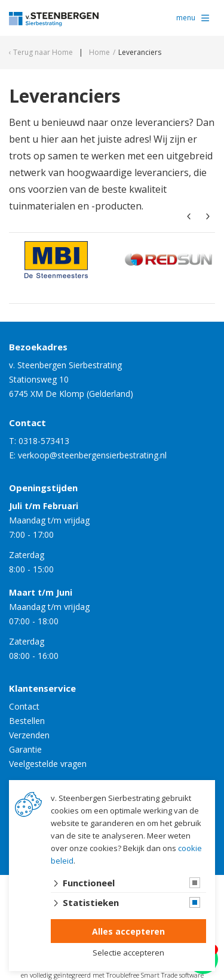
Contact (24, 706)
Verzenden (29, 735)
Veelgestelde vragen (48, 764)
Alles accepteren (128, 931)
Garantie (25, 749)
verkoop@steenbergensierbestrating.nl (92, 455)
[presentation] (189, 217)
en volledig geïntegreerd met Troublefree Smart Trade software (112, 975)
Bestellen (27, 721)
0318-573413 (44, 441)
